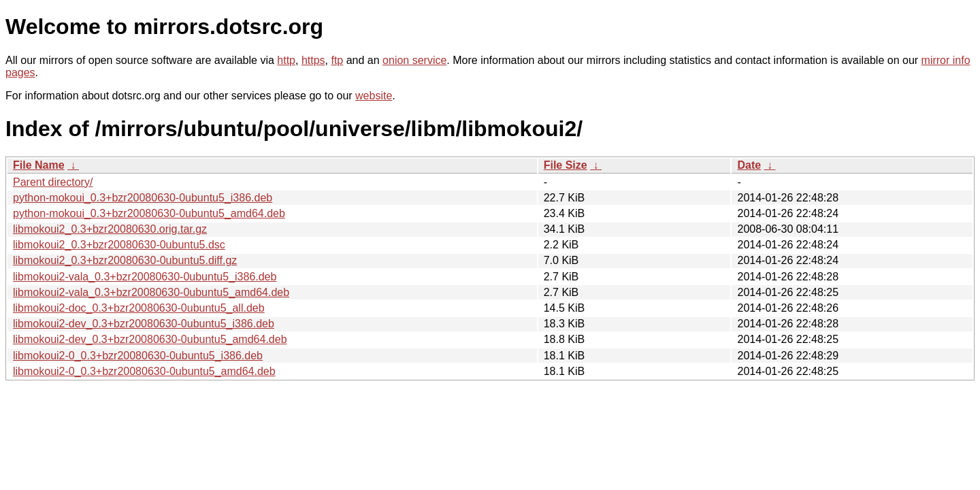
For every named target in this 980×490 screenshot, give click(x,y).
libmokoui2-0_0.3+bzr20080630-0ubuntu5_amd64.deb (144, 371)
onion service (414, 60)
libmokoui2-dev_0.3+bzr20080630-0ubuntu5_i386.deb (144, 324)
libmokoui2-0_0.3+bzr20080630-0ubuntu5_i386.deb (138, 356)
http (286, 60)
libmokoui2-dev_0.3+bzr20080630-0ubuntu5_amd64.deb (150, 339)
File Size (566, 165)
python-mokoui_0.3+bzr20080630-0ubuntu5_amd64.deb (149, 213)
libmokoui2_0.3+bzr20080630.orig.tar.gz (110, 229)
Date (749, 165)
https (313, 60)
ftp (337, 60)
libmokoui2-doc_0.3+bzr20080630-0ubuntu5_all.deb (139, 308)
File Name (39, 165)
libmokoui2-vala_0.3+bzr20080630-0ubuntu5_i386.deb (145, 277)
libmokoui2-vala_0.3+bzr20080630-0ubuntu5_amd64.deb (151, 292)
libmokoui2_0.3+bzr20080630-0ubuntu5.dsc (119, 245)
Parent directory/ (53, 182)
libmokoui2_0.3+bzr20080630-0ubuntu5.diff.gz (125, 260)
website (374, 96)
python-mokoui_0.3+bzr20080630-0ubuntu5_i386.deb (143, 198)
